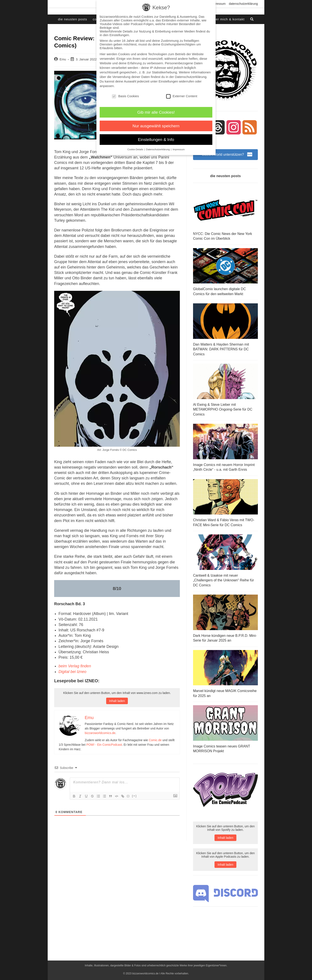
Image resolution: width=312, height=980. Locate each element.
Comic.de (155, 740)
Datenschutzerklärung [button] (158, 149)
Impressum (218, 4)
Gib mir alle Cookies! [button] (156, 112)
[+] (134, 796)
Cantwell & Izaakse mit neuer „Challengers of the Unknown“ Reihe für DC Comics (223, 580)
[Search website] (252, 19)
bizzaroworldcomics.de (100, 733)
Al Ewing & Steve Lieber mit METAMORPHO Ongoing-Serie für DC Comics (223, 409)
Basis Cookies (125, 96)
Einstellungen (168, 81)
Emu (63, 59)
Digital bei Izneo (72, 671)
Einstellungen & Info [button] (156, 140)
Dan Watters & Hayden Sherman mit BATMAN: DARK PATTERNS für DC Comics (221, 349)
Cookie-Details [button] (136, 149)
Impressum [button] (179, 149)
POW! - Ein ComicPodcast (104, 744)
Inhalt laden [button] (117, 701)
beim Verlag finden (75, 666)
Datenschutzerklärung (243, 4)
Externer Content (182, 96)
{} (128, 796)
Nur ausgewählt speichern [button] (156, 126)
